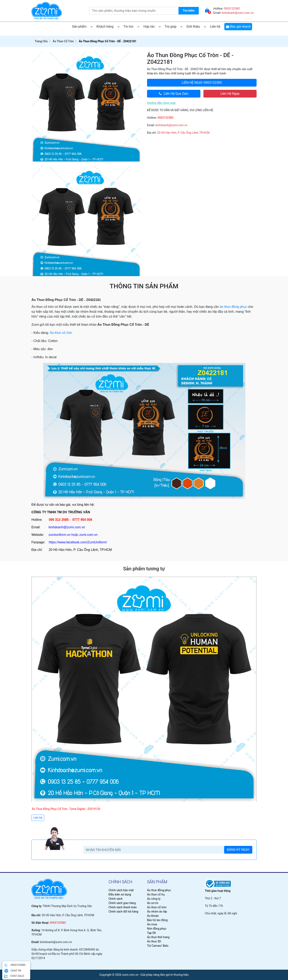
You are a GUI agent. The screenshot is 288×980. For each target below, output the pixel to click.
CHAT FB (13, 971)
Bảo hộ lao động (157, 920)
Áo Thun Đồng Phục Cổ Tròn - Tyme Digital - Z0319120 (66, 809)
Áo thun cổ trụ (156, 894)
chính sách (120, 882)
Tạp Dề (151, 933)
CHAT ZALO (14, 976)
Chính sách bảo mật (121, 890)
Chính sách (116, 899)
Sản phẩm (82, 27)
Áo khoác (153, 916)
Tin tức (132, 27)
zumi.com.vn (88, 535)
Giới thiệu (196, 27)
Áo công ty (154, 899)
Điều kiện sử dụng (120, 894)
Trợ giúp (174, 27)
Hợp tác (152, 27)
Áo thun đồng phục (159, 890)
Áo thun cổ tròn (61, 333)
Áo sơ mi (153, 903)
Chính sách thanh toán (123, 907)
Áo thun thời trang (158, 937)
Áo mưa (152, 924)
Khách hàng (108, 27)
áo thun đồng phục (233, 307)
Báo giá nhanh (238, 27)
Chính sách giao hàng (122, 903)
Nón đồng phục (157, 929)
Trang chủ (41, 41)
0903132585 (232, 9)
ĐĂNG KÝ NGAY (238, 850)
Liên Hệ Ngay (230, 94)
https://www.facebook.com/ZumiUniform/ (78, 542)
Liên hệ (215, 27)
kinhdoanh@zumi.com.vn (238, 13)
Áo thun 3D (154, 941)
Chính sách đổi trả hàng (123, 912)
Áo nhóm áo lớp (157, 912)
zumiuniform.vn (59, 535)
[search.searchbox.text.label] (144, 11)
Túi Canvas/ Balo (158, 946)
